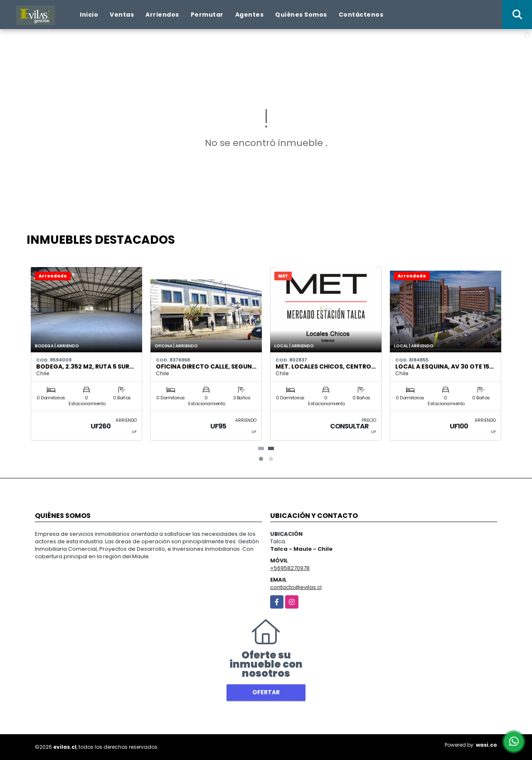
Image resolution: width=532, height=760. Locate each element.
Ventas (122, 15)
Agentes (250, 15)
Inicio (89, 15)
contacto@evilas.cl (296, 587)
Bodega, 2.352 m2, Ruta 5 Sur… (85, 366)
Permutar (207, 15)
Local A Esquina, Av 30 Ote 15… (445, 366)
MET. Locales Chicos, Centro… (326, 366)
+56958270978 (290, 568)
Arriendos (162, 15)
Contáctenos (361, 15)
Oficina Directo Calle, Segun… (206, 366)
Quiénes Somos (301, 15)
